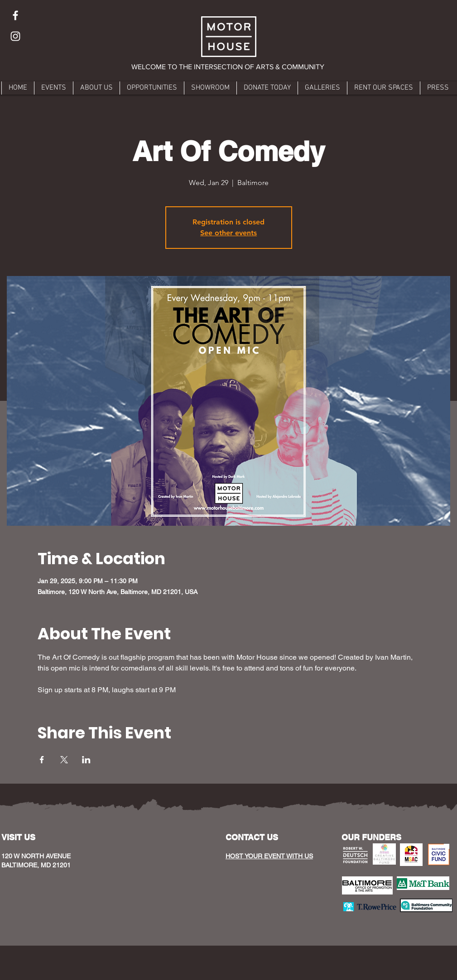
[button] (228, 67)
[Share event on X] (64, 760)
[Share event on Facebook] (42, 760)
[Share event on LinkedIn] (86, 760)
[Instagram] (15, 36)
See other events (228, 233)
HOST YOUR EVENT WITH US (269, 856)
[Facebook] (15, 15)
